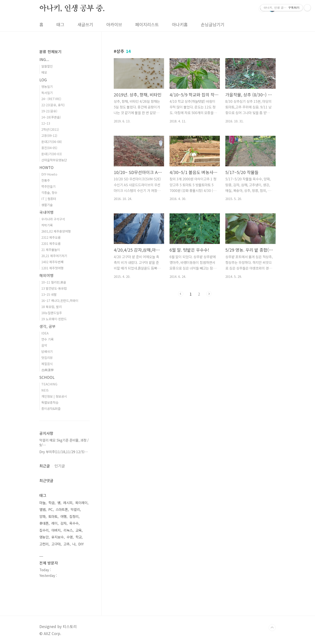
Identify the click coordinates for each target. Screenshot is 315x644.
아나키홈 (180, 24)
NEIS (45, 390)
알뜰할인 (47, 66)
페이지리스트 (147, 24)
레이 (54, 523)
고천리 (44, 544)
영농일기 (47, 86)
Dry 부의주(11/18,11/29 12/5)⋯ (64, 452)
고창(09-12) (49, 135)
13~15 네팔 (49, 294)
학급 (51, 503)
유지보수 (58, 537)
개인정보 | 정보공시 (54, 396)
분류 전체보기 (50, 51)
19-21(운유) (49, 111)
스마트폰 (62, 509)
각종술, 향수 (49, 192)
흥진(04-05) (49, 148)
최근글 (45, 466)
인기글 (60, 466)
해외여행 (46, 275)
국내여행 (46, 212)
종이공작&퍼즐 (51, 408)
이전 (181, 294)
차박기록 (47, 225)
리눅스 (68, 530)
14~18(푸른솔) (51, 117)
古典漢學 (47, 370)
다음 (209, 294)
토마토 (53, 516)
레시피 (68, 503)
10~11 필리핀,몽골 (54, 282)
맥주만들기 (48, 186)
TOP (272, 628)
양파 (42, 516)
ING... (44, 59)
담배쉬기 (47, 351)
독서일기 (47, 93)
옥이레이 (81, 503)
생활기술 (47, 205)
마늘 (42, 503)
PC (51, 509)
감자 (63, 523)
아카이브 (114, 24)
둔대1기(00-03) (52, 154)
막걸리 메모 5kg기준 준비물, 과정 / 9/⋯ (64, 443)
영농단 (44, 537)
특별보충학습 (50, 402)
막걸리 (75, 509)
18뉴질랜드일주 (52, 313)
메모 (44, 72)
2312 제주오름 (51, 237)
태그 (60, 24)
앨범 (42, 509)
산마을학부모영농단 (54, 160)
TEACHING (49, 384)
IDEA (45, 333)
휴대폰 (44, 523)
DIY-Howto (49, 174)
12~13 (46, 123)
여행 (63, 516)
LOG (43, 80)
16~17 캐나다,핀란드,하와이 (60, 300)
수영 (70, 537)
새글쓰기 (85, 24)
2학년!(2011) (50, 129)
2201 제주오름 (51, 243)
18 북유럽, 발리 (52, 307)
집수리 (44, 530)
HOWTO (46, 167)
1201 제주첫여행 (52, 268)
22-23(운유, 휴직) (53, 105)
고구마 (56, 544)
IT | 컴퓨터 (49, 199)
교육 (79, 530)
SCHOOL (47, 377)
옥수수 (74, 523)
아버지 (56, 530)
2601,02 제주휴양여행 (56, 231)
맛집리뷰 (47, 358)
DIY (81, 544)
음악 (44, 345)
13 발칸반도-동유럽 (54, 288)
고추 (66, 544)
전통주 (46, 180)
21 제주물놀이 (51, 250)
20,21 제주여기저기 (54, 256)
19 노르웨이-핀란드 (54, 319)
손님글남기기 (213, 24)
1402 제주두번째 (52, 262)
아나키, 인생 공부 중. (72, 9)
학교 (79, 537)
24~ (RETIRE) (51, 99)
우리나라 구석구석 (53, 219)
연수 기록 (47, 339)
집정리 (74, 516)
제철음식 (47, 364)
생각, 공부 (47, 326)
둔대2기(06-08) (52, 142)
